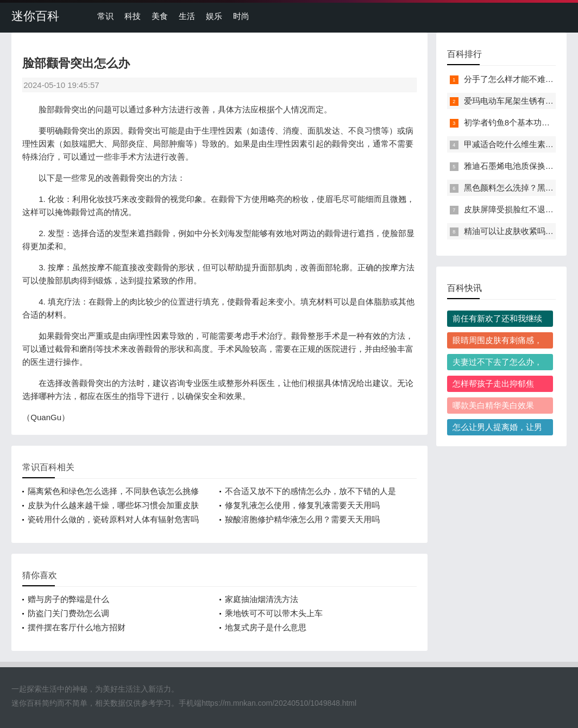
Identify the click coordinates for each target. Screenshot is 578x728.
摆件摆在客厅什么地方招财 (77, 627)
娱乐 (214, 16)
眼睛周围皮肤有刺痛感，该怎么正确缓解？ (497, 342)
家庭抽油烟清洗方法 (262, 599)
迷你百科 (35, 16)
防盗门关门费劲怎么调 (68, 613)
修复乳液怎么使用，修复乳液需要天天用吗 (302, 505)
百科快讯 (464, 288)
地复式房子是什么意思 (266, 627)
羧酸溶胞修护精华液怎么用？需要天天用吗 (302, 519)
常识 (105, 16)
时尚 (241, 16)
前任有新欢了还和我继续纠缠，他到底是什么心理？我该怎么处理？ (497, 320)
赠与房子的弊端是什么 (68, 599)
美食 (160, 16)
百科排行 (464, 54)
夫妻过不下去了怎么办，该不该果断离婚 (497, 364)
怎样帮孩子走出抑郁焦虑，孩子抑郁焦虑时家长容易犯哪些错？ (497, 385)
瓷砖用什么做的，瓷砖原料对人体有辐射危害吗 (113, 519)
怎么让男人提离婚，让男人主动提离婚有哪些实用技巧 (497, 429)
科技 (133, 16)
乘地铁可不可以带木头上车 (274, 613)
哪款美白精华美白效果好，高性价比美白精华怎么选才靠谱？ (497, 407)
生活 (187, 16)
